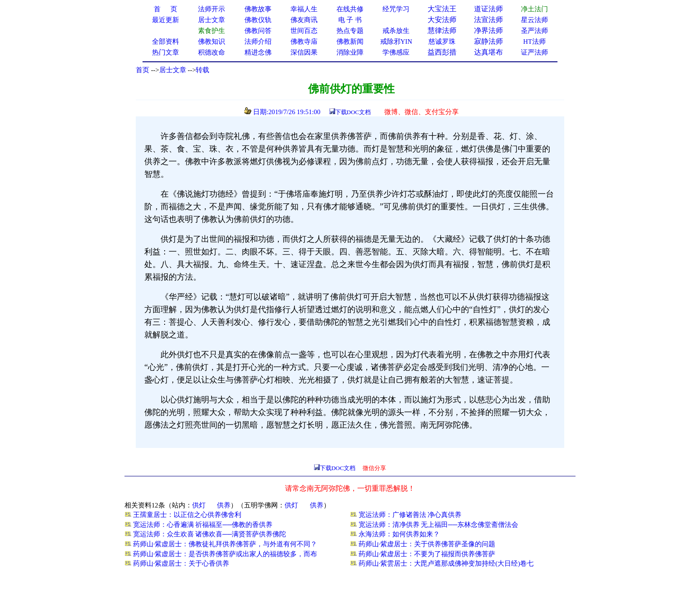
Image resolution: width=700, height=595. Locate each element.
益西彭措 (442, 52)
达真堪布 (488, 52)
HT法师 (534, 42)
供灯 (199, 505)
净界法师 (488, 30)
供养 (224, 505)
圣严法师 (534, 31)
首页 (143, 70)
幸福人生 (304, 9)
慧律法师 (442, 30)
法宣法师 (488, 20)
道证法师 (488, 9)
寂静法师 (488, 41)
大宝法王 (442, 9)
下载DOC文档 (353, 112)
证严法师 (534, 52)
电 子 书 (350, 20)
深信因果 (304, 52)
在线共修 (350, 9)
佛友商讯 (304, 20)
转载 (203, 70)
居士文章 (173, 70)
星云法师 (534, 20)
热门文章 (166, 52)
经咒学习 (396, 9)
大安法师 (442, 20)
